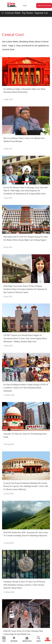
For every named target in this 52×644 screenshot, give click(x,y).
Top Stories (27, 13)
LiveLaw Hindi (13, 13)
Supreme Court (42, 13)
